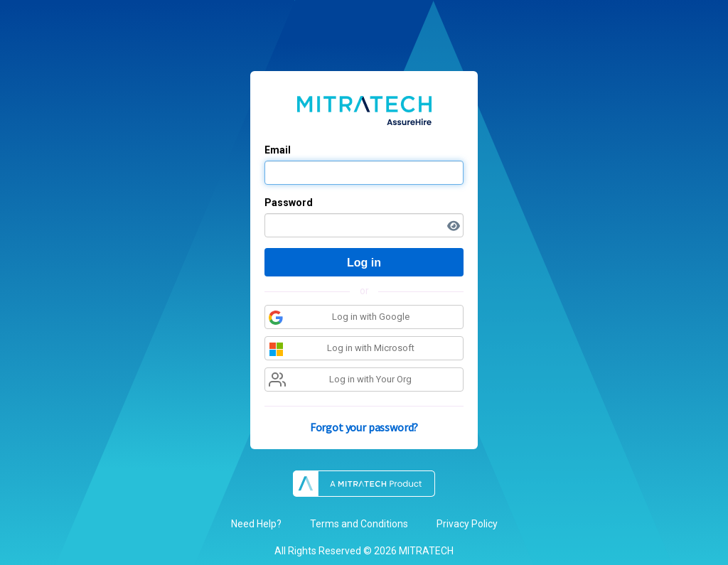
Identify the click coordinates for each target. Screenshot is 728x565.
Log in (364, 263)
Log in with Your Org (340, 381)
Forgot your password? (364, 427)
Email (278, 150)
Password (289, 203)
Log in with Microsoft (342, 351)
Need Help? (256, 524)
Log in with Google (339, 318)
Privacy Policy (467, 524)
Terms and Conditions (359, 524)
